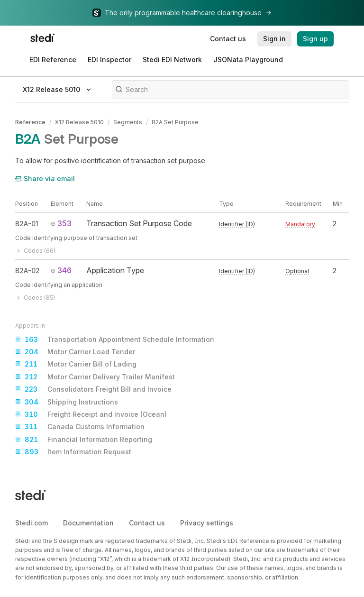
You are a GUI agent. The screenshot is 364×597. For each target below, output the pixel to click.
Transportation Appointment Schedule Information (115, 340)
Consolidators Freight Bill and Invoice (93, 389)
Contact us (147, 523)
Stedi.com (32, 523)
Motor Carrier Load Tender (75, 352)
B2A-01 (27, 224)
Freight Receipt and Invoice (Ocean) (91, 414)
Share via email (45, 179)
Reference (30, 122)
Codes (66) (35, 251)
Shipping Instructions (67, 402)
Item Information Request (73, 452)
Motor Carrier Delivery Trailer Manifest (95, 377)
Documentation (88, 523)
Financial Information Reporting (84, 440)
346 (61, 270)
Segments (128, 122)
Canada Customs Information (80, 427)
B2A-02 (27, 271)
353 (61, 223)
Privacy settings (207, 523)
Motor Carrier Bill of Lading (76, 364)
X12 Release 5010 (79, 122)
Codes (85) (35, 298)
